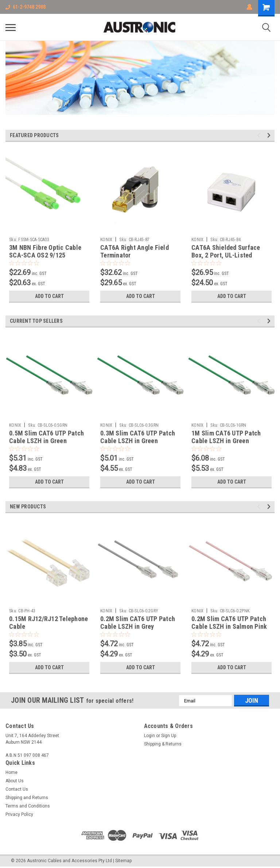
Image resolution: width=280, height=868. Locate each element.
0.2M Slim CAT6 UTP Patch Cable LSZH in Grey (138, 623)
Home (11, 772)
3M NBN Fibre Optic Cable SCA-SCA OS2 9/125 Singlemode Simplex (45, 255)
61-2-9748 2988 (26, 7)
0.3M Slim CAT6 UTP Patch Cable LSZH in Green (138, 437)
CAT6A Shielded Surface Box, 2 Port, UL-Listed (226, 251)
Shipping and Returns (27, 798)
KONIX (106, 240)
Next (270, 135)
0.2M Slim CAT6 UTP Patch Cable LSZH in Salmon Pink (229, 623)
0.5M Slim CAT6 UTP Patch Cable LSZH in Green (46, 437)
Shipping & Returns (163, 744)
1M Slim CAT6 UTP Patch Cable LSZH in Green (226, 437)
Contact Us (17, 789)
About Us (15, 781)
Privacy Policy (19, 814)
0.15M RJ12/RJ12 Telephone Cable (48, 623)
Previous (260, 135)
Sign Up (169, 736)
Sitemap (123, 861)
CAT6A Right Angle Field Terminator (135, 251)
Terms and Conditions (28, 806)
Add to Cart (49, 296)
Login (149, 736)
